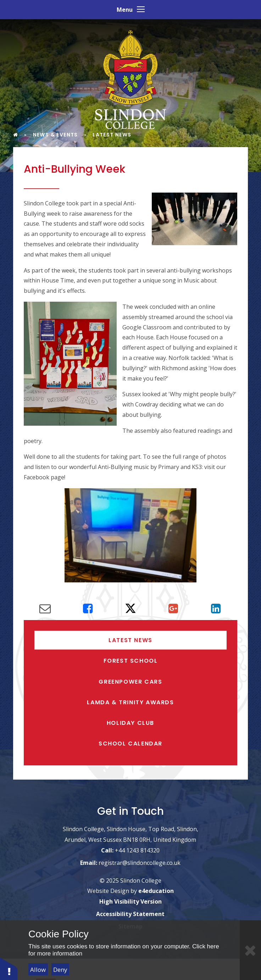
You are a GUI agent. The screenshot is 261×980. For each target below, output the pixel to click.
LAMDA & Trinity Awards (130, 702)
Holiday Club (130, 723)
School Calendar (130, 744)
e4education (156, 891)
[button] (9, 968)
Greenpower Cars (130, 682)
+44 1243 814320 (137, 850)
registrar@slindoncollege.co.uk (140, 863)
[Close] (250, 950)
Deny (60, 970)
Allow (38, 970)
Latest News (130, 640)
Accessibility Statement (130, 914)
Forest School (131, 661)
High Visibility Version (130, 902)
